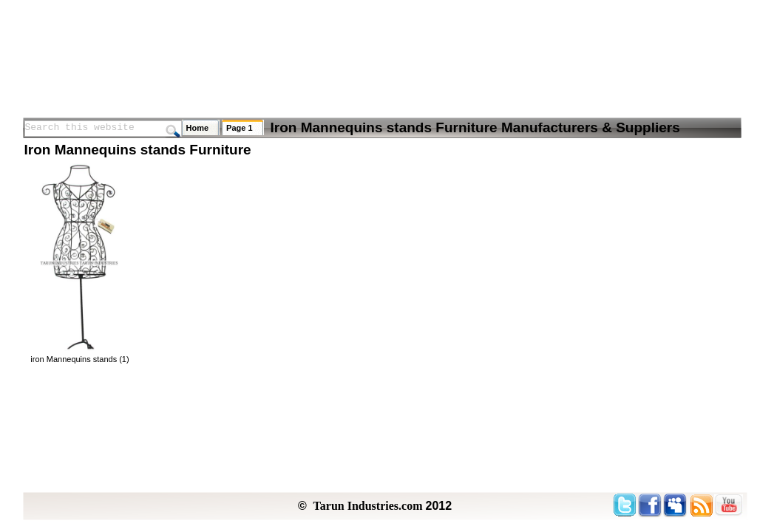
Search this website (80, 127)
